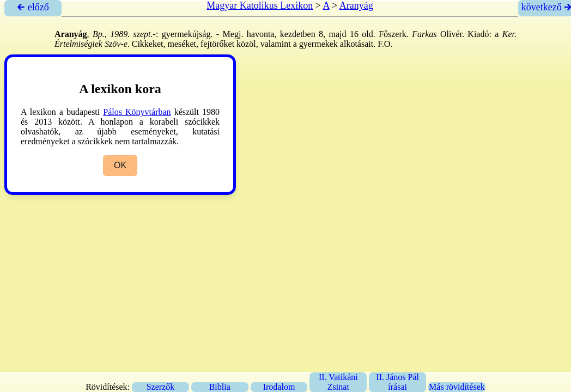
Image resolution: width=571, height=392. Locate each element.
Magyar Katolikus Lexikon (260, 5)
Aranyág (356, 5)
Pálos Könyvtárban (137, 112)
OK (120, 165)
